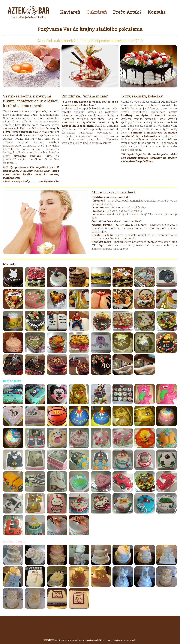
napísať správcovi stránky (125, 640)
